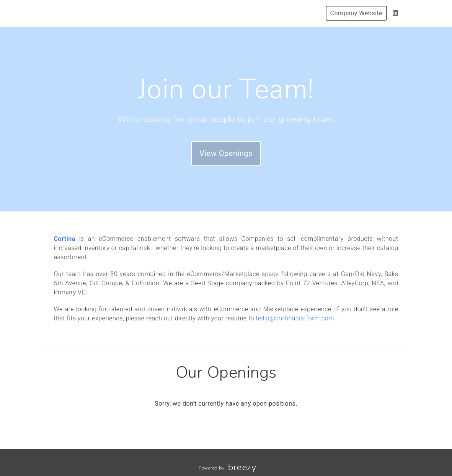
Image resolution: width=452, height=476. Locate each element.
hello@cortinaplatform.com (295, 318)
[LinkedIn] (396, 13)
